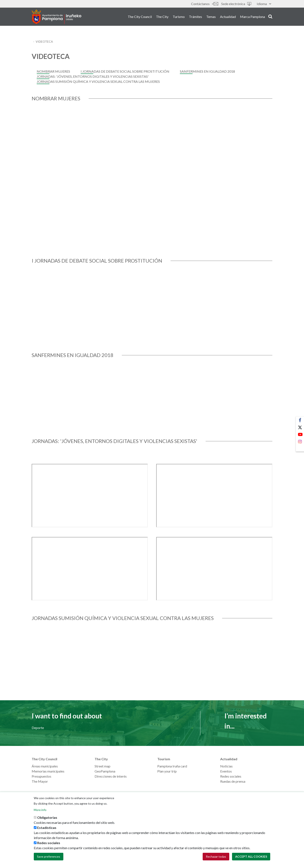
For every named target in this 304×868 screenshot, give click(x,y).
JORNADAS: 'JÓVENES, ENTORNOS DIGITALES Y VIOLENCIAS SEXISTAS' (93, 76)
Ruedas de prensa (233, 781)
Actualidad (228, 17)
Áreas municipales (45, 766)
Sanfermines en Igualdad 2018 (207, 71)
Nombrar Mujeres (53, 71)
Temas (211, 17)
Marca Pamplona (252, 17)
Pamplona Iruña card (172, 766)
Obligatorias (47, 817)
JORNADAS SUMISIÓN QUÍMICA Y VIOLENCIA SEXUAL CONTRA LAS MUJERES (98, 81)
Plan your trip (167, 771)
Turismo (179, 17)
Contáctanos (205, 4)
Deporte (38, 728)
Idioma (264, 4)
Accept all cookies (251, 856)
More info (40, 810)
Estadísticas (47, 828)
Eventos (226, 771)
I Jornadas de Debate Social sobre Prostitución (125, 71)
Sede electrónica (236, 4)
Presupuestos (41, 776)
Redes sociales (231, 776)
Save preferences (49, 856)
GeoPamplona (105, 771)
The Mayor (40, 781)
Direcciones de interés (111, 776)
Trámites (195, 17)
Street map (102, 766)
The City (162, 17)
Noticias (226, 766)
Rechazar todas (216, 856)
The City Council (140, 17)
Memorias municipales (48, 771)
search (270, 16)
